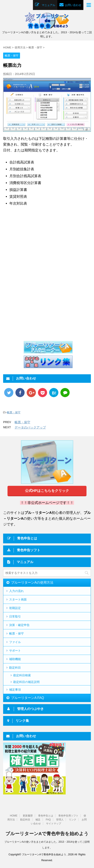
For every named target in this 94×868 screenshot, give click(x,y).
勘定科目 (15, 668)
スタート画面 (18, 599)
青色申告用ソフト (68, 815)
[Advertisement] (37, 246)
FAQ (48, 819)
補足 (38, 819)
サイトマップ (54, 823)
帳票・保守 (14, 412)
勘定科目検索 (22, 675)
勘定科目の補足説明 (26, 682)
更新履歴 (28, 815)
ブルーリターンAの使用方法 (32, 583)
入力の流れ (16, 591)
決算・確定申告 (19, 625)
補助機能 (15, 659)
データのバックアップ (30, 427)
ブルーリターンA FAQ (28, 698)
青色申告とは (46, 815)
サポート (15, 651)
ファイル (15, 642)
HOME (14, 815)
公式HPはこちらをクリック (47, 491)
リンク (73, 819)
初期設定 (15, 608)
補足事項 (15, 690)
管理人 (60, 819)
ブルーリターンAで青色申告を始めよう (47, 833)
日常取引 (15, 616)
